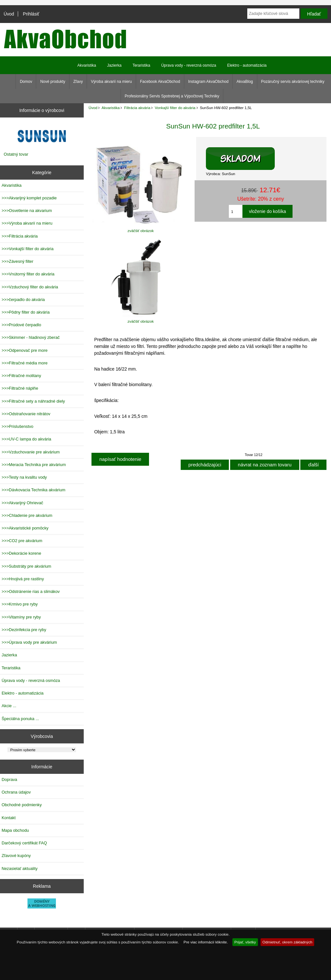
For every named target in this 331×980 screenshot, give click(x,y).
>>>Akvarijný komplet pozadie (29, 198)
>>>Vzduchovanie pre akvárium (31, 452)
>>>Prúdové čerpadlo (21, 325)
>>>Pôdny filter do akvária (26, 312)
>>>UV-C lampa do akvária (26, 439)
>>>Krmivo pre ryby (20, 604)
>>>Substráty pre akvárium (26, 566)
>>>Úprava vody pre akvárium (29, 642)
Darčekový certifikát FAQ (24, 843)
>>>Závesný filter (17, 261)
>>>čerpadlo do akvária (23, 300)
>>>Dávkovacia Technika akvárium (33, 490)
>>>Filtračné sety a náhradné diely (33, 401)
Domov (26, 82)
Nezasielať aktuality (20, 869)
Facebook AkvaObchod (160, 82)
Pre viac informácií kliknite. (206, 942)
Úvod (9, 14)
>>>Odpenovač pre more (25, 350)
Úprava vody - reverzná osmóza (189, 65)
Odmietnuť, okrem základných (288, 942)
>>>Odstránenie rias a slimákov (31, 591)
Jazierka (114, 65)
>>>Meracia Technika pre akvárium (34, 465)
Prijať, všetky (245, 942)
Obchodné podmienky (22, 805)
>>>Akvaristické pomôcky (25, 528)
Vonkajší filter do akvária (175, 108)
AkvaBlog (245, 82)
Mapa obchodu (15, 830)
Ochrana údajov (16, 792)
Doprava (9, 780)
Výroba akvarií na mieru (111, 82)
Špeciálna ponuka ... (20, 719)
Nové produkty (53, 82)
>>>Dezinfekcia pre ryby (24, 630)
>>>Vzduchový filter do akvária (30, 287)
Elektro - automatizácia (247, 65)
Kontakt (9, 818)
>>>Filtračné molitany (21, 376)
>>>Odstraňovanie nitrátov (26, 414)
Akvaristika (111, 108)
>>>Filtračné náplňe (20, 388)
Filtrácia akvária (137, 108)
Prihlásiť (31, 14)
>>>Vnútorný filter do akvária (28, 274)
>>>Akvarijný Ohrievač (22, 503)
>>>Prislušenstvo (17, 426)
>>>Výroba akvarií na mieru (27, 223)
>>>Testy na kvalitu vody (24, 477)
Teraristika (141, 65)
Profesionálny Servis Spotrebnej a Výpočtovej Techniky (172, 96)
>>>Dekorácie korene (21, 553)
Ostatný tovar (16, 154)
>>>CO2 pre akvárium (22, 541)
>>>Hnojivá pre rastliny (23, 579)
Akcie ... (9, 706)
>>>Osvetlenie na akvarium (27, 211)
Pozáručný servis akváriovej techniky (293, 82)
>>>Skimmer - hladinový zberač (31, 337)
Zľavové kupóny (16, 856)
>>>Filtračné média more (25, 363)
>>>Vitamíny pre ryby (21, 617)
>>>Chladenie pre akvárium (27, 515)
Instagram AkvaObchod (208, 82)
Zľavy (78, 82)
